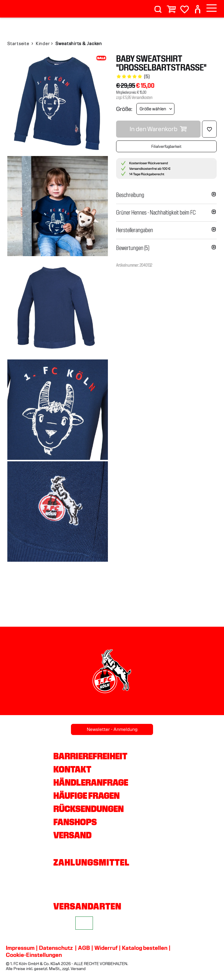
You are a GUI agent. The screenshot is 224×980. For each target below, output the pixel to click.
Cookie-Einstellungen (34, 955)
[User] (198, 7)
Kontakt (72, 769)
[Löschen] (209, 129)
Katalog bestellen (145, 948)
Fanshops (75, 822)
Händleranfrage (91, 782)
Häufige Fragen (86, 796)
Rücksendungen (89, 809)
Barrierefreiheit (90, 756)
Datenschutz (56, 948)
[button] (166, 195)
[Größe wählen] (155, 109)
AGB (84, 948)
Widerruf (106, 948)
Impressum (20, 948)
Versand (72, 835)
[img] (58, 104)
